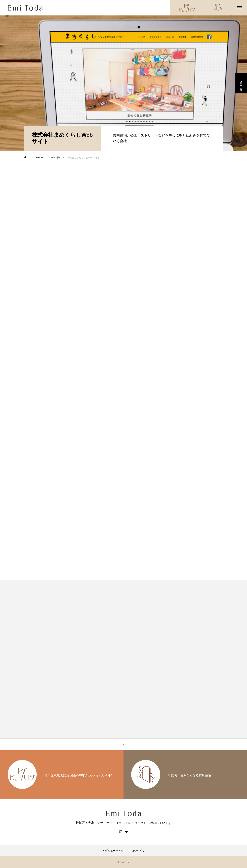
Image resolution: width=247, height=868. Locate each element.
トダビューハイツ (113, 851)
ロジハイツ (138, 851)
